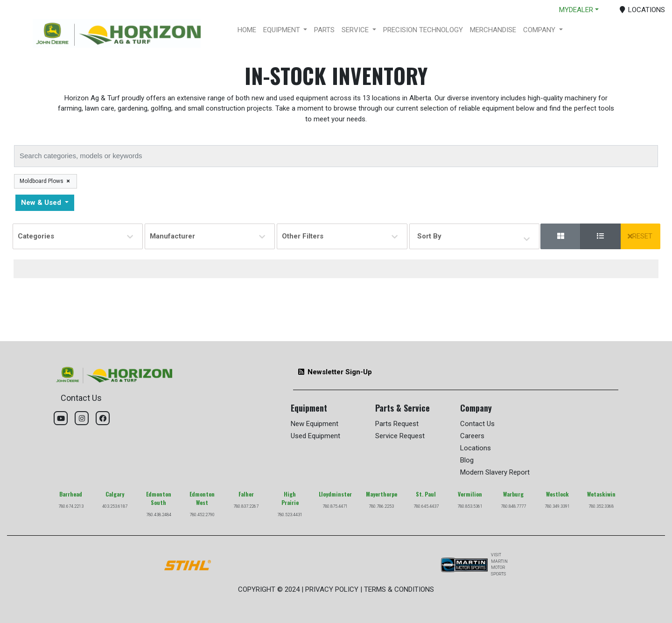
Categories (75, 236)
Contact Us (477, 424)
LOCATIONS (643, 10)
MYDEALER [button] (576, 10)
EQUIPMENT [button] (283, 30)
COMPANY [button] (540, 30)
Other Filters (339, 236)
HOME (247, 30)
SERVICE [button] (356, 30)
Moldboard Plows (45, 181)
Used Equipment (315, 436)
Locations (476, 448)
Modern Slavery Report (495, 472)
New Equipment (315, 424)
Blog (467, 460)
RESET (640, 236)
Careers (472, 436)
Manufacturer (207, 236)
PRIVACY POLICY (332, 589)
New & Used (42, 203)
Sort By (431, 237)
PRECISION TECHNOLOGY (423, 30)
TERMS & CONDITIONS (399, 589)
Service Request (400, 436)
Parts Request (397, 424)
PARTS (324, 30)
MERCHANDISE (493, 30)
